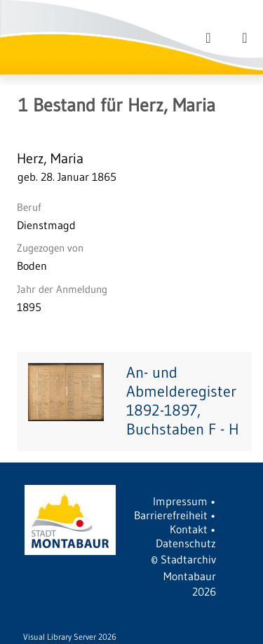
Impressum (180, 501)
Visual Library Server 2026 (70, 637)
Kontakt (189, 529)
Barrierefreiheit (171, 515)
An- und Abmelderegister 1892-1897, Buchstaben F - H (183, 401)
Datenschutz (186, 543)
